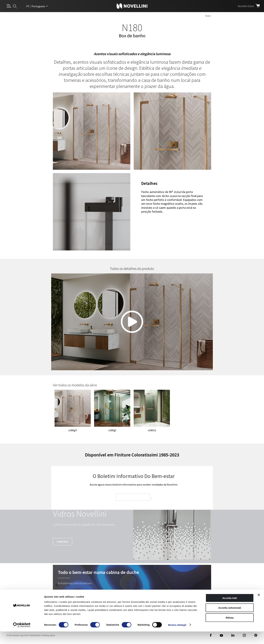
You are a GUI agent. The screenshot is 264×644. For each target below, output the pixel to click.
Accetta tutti (230, 610)
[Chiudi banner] (259, 607)
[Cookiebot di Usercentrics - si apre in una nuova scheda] (22, 637)
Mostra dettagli (177, 637)
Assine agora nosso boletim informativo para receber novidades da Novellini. (134, 485)
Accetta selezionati (230, 620)
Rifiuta (230, 630)
